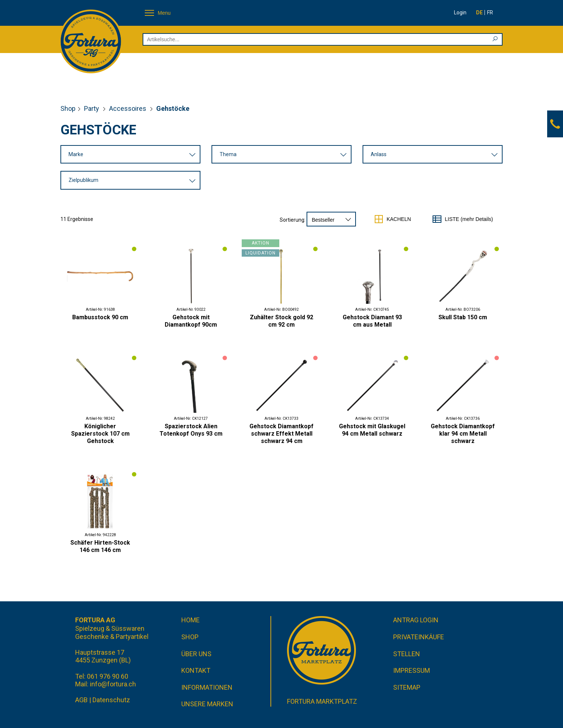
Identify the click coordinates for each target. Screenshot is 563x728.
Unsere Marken (207, 704)
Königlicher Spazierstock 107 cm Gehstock (100, 434)
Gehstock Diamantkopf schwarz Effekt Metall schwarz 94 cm (281, 434)
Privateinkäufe (419, 637)
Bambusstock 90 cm (100, 317)
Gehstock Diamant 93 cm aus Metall (372, 321)
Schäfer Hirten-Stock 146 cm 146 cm (100, 546)
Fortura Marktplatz (322, 701)
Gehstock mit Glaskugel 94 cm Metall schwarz (372, 430)
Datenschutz (111, 700)
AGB (81, 700)
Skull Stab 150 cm (463, 317)
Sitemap (407, 687)
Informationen (207, 687)
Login (460, 13)
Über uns (196, 654)
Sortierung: (293, 220)
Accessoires (128, 108)
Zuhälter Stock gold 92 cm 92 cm (281, 321)
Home (190, 620)
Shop (68, 108)
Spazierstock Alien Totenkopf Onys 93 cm (191, 430)
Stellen (407, 654)
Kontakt (196, 670)
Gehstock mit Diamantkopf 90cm (191, 321)
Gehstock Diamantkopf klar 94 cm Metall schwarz (463, 434)
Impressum (412, 670)
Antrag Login (416, 620)
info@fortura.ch (113, 684)
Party (92, 108)
